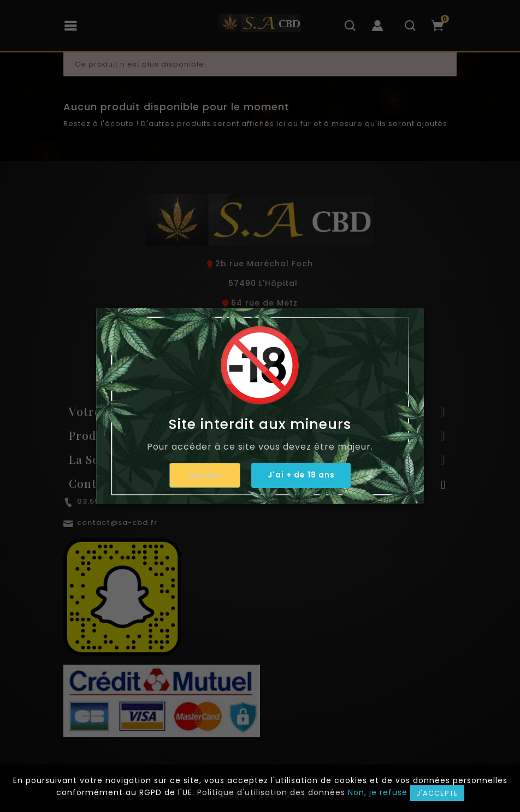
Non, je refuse (378, 792)
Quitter (205, 475)
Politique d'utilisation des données (271, 792)
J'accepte (437, 793)
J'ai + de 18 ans (301, 475)
